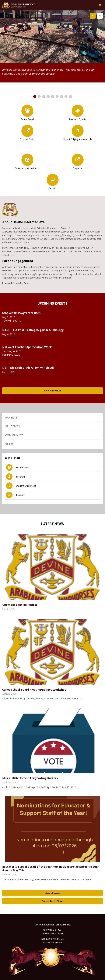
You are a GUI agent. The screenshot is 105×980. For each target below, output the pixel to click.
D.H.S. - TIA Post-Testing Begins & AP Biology (33, 330)
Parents (11, 417)
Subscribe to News (53, 901)
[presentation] (93, 16)
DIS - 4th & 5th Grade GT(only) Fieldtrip (28, 368)
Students (12, 426)
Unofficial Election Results (20, 605)
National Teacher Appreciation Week (27, 347)
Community (14, 435)
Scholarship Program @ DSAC (22, 313)
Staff (9, 444)
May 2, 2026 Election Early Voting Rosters (30, 778)
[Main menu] (100, 5)
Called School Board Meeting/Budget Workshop (34, 690)
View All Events (52, 391)
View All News (53, 893)
